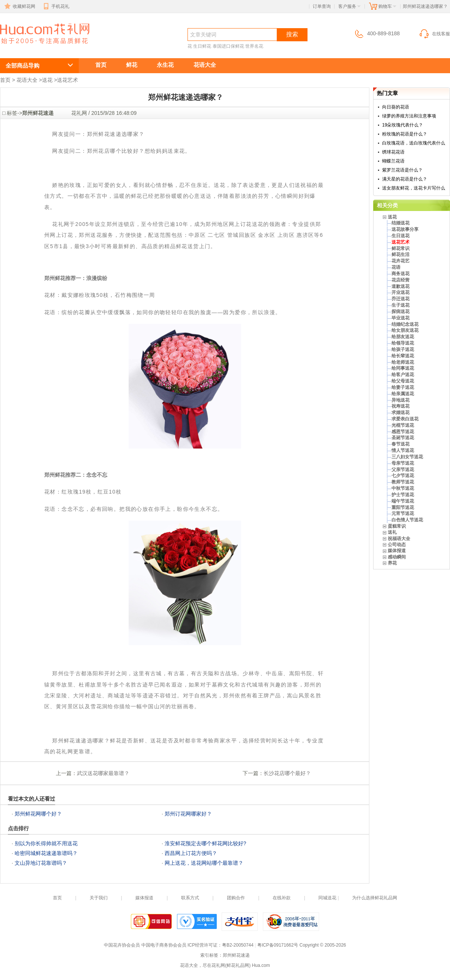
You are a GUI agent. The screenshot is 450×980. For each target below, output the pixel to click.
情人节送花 (403, 450)
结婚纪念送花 (405, 324)
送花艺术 (67, 80)
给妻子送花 (403, 387)
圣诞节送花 (403, 438)
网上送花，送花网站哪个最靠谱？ (204, 863)
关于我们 (99, 898)
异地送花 (400, 400)
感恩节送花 (403, 432)
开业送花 (400, 292)
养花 (392, 563)
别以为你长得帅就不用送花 (46, 843)
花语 (396, 267)
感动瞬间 (397, 557)
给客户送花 (403, 375)
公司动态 (397, 545)
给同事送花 (403, 368)
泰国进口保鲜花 (228, 46)
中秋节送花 (403, 488)
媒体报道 (397, 551)
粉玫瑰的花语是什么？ (405, 134)
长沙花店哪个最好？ (287, 773)
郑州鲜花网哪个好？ (38, 814)
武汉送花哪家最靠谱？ (103, 773)
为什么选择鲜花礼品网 (375, 898)
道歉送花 (400, 286)
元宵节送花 (403, 513)
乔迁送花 (400, 299)
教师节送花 (403, 482)
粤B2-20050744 (238, 945)
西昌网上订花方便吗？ (191, 853)
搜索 (292, 34)
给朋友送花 (403, 337)
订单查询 (322, 6)
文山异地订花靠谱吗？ (41, 863)
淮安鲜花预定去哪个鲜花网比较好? (205, 843)
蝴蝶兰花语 (393, 161)
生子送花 (400, 305)
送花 (47, 80)
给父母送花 (403, 381)
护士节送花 (403, 495)
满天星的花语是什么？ (405, 179)
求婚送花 (400, 412)
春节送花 (400, 444)
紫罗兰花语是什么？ (402, 170)
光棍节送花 (403, 425)
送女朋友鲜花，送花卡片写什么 (414, 188)
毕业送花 (400, 318)
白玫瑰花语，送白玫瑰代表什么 (414, 143)
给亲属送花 (403, 394)
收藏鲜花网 (19, 6)
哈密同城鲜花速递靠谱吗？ (46, 853)
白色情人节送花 (407, 520)
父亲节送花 (403, 470)
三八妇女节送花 (407, 457)
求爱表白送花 (405, 419)
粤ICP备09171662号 (278, 945)
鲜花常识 (400, 248)
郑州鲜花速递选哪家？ (40, 47)
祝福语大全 (399, 539)
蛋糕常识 (397, 526)
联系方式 (190, 898)
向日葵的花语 (396, 107)
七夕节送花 (403, 476)
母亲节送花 (403, 463)
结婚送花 (400, 223)
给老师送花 (403, 362)
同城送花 (327, 898)
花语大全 (205, 65)
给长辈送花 (403, 356)
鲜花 (132, 65)
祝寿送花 (400, 406)
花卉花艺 (400, 261)
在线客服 (434, 34)
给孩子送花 (403, 349)
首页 (101, 65)
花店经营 (400, 280)
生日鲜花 (202, 46)
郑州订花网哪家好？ (188, 814)
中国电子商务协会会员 (164, 945)
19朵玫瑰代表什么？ (403, 125)
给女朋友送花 (405, 330)
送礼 (392, 532)
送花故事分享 (405, 229)
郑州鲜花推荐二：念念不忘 (76, 475)
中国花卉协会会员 (122, 945)
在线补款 (282, 898)
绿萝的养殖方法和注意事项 (409, 116)
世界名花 (254, 46)
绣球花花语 (393, 152)
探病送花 (400, 312)
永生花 (165, 65)
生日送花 (400, 236)
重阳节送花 (403, 507)
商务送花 (400, 274)
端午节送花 (403, 501)
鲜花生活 (400, 254)
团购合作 (236, 898)
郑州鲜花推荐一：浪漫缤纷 (76, 278)
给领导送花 (403, 343)
